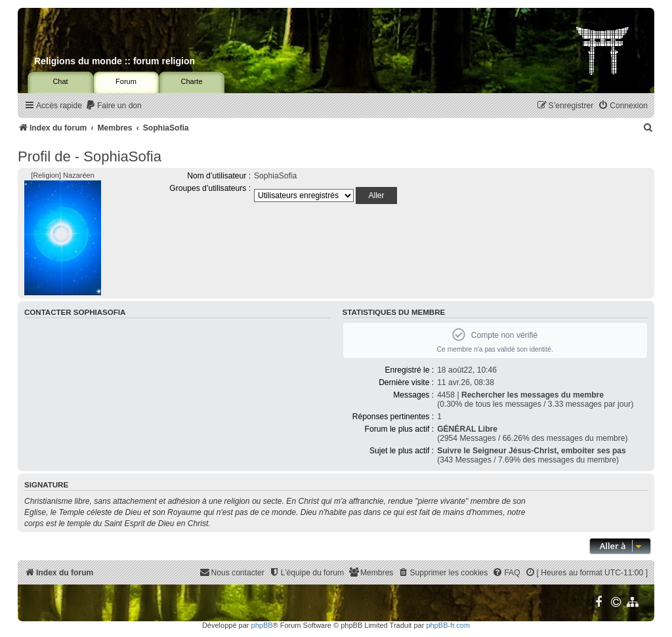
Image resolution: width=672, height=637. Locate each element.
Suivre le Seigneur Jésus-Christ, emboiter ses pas (532, 451)
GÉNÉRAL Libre (467, 429)
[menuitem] (114, 106)
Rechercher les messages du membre (533, 395)
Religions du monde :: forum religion (115, 61)
